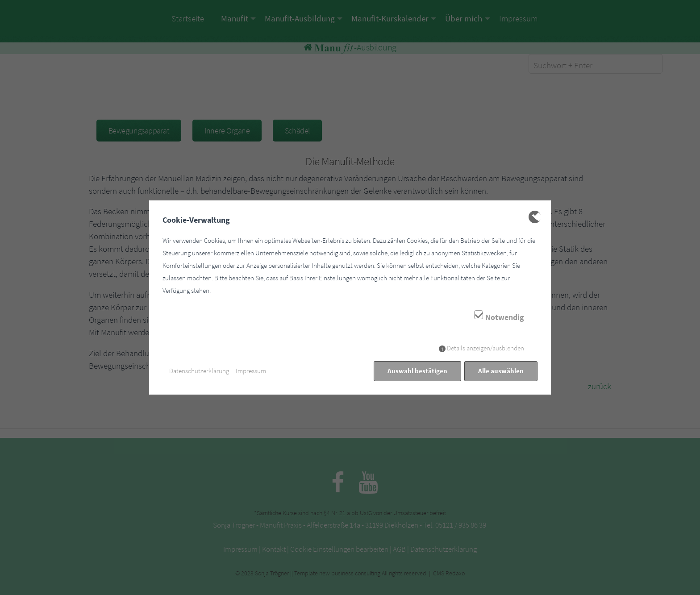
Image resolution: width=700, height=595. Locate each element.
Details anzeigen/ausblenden (485, 348)
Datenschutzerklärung (199, 371)
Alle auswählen (501, 371)
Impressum (251, 371)
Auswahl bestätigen (417, 371)
